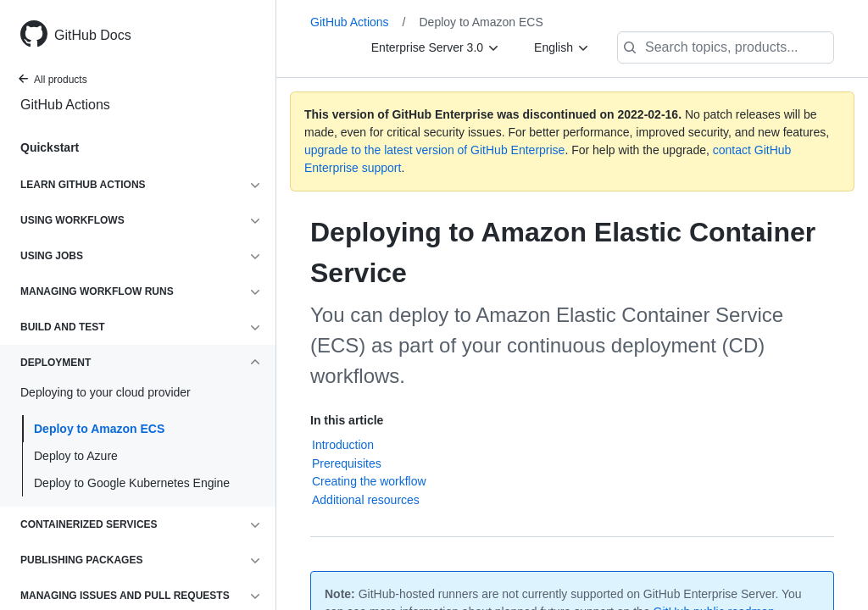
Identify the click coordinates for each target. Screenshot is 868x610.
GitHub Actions (65, 105)
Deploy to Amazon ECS (99, 429)
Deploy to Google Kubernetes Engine (132, 483)
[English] (562, 47)
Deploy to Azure (76, 456)
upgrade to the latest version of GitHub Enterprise (434, 150)
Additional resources (366, 500)
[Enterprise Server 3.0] (436, 47)
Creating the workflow (369, 481)
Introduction (343, 445)
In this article (347, 420)
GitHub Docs (93, 35)
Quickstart (50, 147)
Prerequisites (347, 463)
